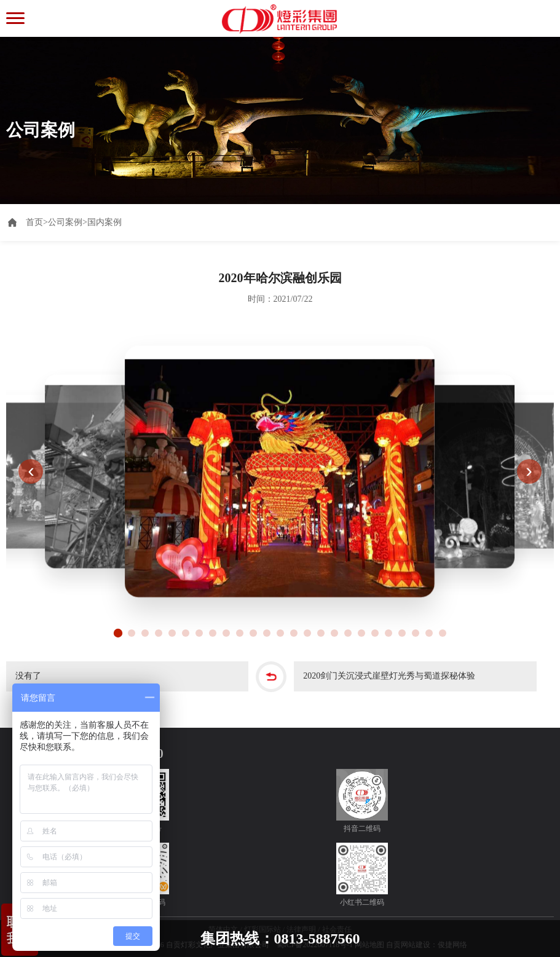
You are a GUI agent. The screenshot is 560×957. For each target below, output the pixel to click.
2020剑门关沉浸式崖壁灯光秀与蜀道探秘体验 (389, 676)
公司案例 (65, 222)
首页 (37, 222)
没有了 (28, 676)
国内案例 (105, 222)
